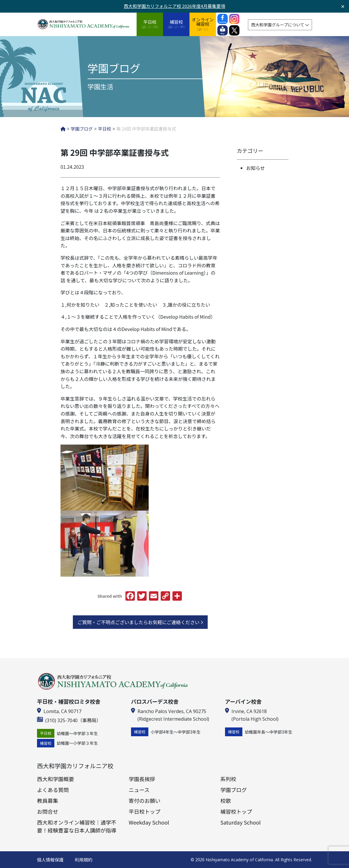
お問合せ (48, 811)
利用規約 (84, 860)
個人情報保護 (50, 860)
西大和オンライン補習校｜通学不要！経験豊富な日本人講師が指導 (77, 826)
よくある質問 (53, 790)
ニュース (139, 790)
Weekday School (149, 822)
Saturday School (240, 822)
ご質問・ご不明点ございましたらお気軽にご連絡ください (140, 622)
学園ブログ (234, 790)
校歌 (226, 801)
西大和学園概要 (56, 779)
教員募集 (48, 801)
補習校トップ (236, 811)
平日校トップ (145, 811)
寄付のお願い (145, 801)
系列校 (228, 779)
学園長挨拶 (142, 779)
